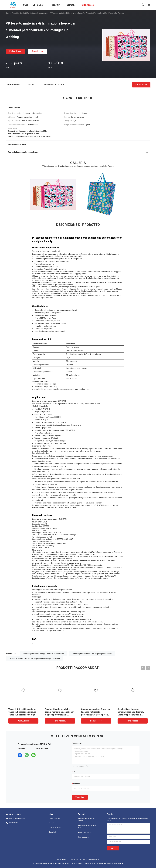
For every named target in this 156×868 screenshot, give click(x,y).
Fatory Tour (53, 823)
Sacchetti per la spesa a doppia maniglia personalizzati (44, 654)
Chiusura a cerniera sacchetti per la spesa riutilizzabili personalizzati (34, 659)
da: (74, 771)
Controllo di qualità (55, 827)
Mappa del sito (62, 859)
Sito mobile (75, 859)
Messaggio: (77, 743)
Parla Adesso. (15, 51)
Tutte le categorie (84, 837)
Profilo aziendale (54, 818)
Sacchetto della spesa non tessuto (86, 820)
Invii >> (113, 848)
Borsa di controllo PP (85, 833)
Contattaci (80, 797)
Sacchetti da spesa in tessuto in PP (87, 827)
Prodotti (15, 13)
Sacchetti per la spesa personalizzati (34, 13)
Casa (8, 13)
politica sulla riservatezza (91, 859)
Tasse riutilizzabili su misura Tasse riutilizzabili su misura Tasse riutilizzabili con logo (22, 712)
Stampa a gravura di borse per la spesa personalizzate (92, 654)
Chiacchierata (37, 51)
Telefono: (76, 784)
